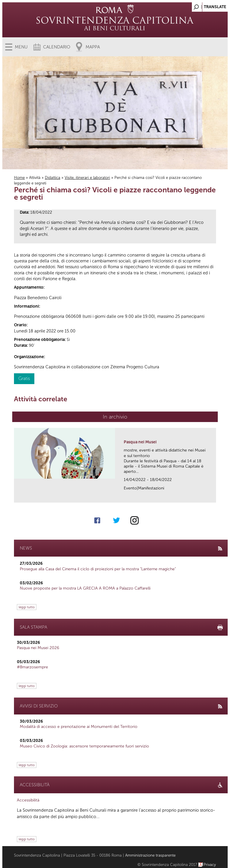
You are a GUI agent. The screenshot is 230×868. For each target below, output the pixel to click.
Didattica (53, 178)
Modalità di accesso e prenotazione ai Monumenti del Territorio (79, 727)
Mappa (93, 47)
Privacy (210, 865)
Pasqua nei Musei (140, 442)
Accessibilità (28, 800)
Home (19, 178)
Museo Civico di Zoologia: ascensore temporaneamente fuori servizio (84, 746)
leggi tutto (27, 607)
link (214, 496)
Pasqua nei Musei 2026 (38, 648)
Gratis (24, 378)
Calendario (57, 47)
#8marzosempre (32, 667)
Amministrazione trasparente (150, 855)
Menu (21, 47)
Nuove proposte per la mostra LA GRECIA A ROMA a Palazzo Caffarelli (85, 588)
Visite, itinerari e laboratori (87, 178)
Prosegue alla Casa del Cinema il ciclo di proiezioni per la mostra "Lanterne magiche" (98, 569)
